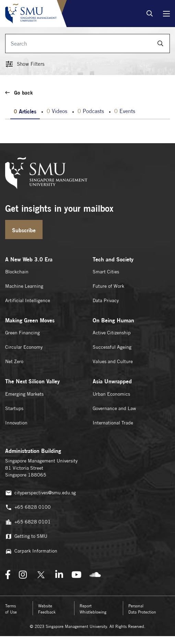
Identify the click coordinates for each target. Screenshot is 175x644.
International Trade (113, 423)
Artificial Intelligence (28, 300)
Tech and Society (113, 259)
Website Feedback (47, 609)
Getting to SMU (26, 536)
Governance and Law (114, 408)
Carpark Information (31, 551)
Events (125, 111)
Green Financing (22, 333)
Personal (142, 609)
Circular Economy (24, 347)
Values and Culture (113, 361)
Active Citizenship (112, 333)
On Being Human (113, 320)
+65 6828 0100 (28, 507)
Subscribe (24, 230)
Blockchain (17, 272)
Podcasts (91, 111)
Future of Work (108, 286)
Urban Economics (111, 394)
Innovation (16, 423)
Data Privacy (106, 300)
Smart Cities (106, 272)
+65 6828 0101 (28, 522)
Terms (11, 609)
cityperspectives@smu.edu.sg (40, 493)
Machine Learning (24, 286)
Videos (57, 111)
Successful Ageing (112, 347)
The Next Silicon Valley (32, 381)
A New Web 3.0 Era (29, 259)
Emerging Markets (24, 394)
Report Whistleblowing (93, 609)
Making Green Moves (30, 320)
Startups (14, 408)
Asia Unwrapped (112, 381)
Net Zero (14, 361)
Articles (25, 111)
